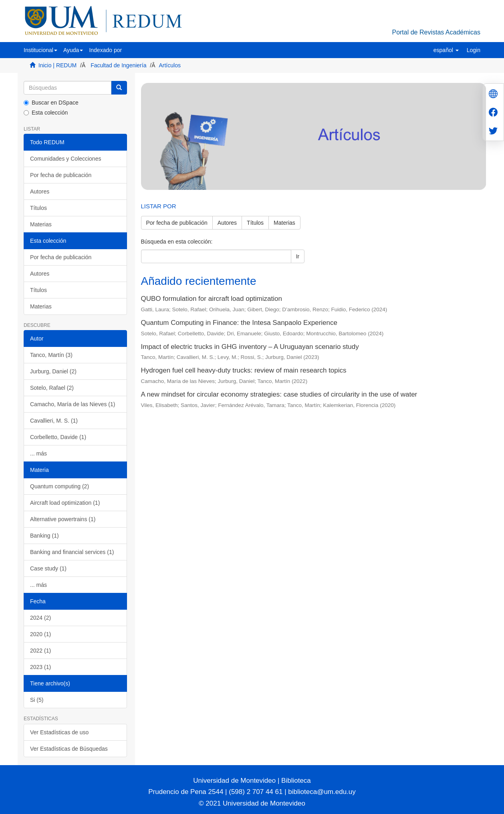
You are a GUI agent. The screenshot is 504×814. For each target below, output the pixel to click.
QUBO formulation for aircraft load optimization (212, 299)
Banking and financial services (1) (72, 552)
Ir (298, 256)
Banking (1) (44, 536)
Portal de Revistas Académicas (436, 32)
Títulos (38, 208)
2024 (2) (40, 618)
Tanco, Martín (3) (51, 355)
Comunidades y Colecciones (66, 159)
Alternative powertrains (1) (63, 519)
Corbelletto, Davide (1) (58, 437)
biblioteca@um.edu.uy (322, 792)
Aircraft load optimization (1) (65, 503)
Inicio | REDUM (57, 65)
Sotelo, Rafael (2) (52, 388)
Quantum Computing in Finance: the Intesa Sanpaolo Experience (239, 323)
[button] (40, 50)
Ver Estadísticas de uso (59, 732)
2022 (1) (40, 651)
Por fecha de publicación (61, 175)
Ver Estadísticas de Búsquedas (69, 749)
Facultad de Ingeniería (118, 65)
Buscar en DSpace (51, 103)
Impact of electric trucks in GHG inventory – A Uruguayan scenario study (250, 347)
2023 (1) (40, 667)
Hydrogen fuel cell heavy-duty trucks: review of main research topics (244, 370)
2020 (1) (40, 634)
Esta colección (46, 113)
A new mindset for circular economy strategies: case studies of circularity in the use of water (279, 394)
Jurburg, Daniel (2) (53, 371)
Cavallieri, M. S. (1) (54, 421)
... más (38, 453)
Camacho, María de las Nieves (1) (73, 404)
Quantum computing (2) (59, 486)
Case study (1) (48, 568)
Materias (41, 224)
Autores (40, 191)
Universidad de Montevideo (235, 781)
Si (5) (37, 700)
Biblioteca (295, 781)
